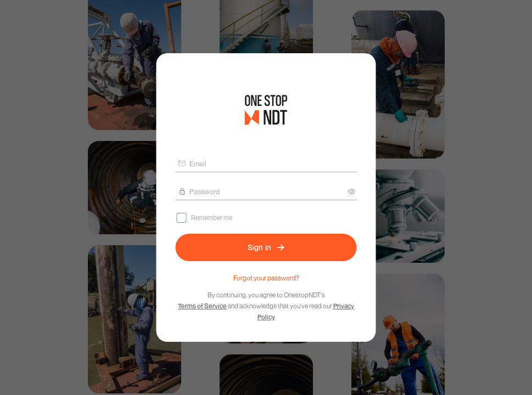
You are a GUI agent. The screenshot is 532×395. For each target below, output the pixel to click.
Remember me (212, 218)
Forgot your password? (266, 278)
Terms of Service (202, 306)
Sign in (266, 247)
